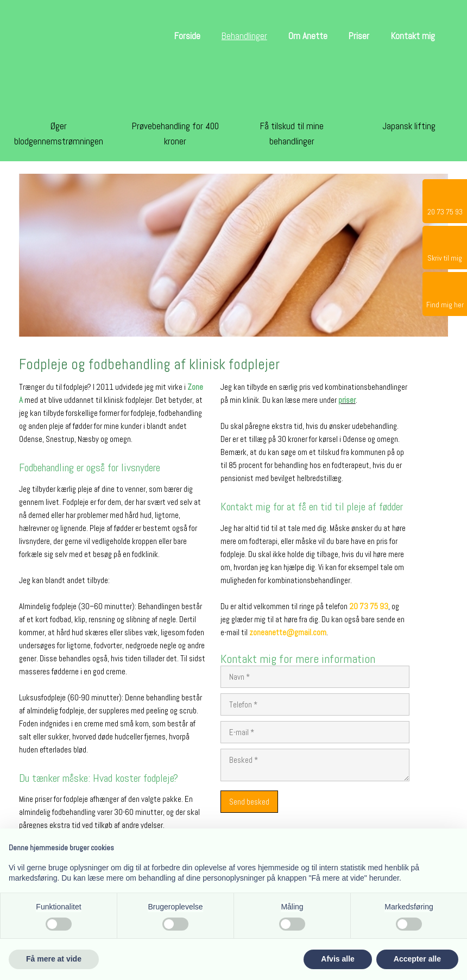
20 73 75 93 (369, 606)
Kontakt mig (413, 36)
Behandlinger (244, 36)
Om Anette (308, 36)
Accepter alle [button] (417, 959)
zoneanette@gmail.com (288, 632)
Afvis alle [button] (337, 959)
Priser (359, 36)
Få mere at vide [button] (54, 959)
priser (347, 400)
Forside (187, 36)
